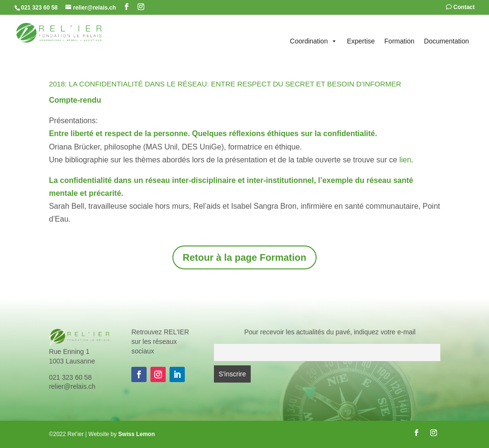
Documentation (446, 41)
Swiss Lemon (137, 434)
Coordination (314, 41)
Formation (399, 41)
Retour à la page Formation (245, 257)
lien (405, 160)
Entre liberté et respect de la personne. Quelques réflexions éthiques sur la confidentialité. (214, 133)
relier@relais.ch (72, 386)
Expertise (361, 41)
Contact (460, 7)
